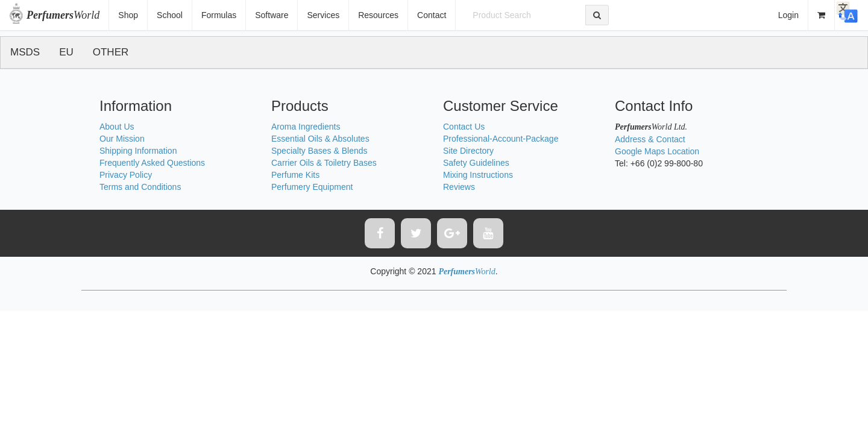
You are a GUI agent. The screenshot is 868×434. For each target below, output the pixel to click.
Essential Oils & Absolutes (320, 139)
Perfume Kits (295, 175)
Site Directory (468, 151)
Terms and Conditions (140, 187)
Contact (432, 15)
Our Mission (122, 139)
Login (788, 15)
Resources (378, 15)
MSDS (25, 52)
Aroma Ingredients (306, 127)
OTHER (111, 52)
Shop (128, 15)
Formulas (219, 15)
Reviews (459, 187)
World (63, 15)
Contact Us (464, 127)
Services (323, 15)
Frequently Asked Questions (152, 163)
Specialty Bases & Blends (319, 151)
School (170, 15)
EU (66, 52)
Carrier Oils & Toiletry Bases (324, 163)
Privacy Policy (126, 175)
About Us (117, 127)
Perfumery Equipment (312, 187)
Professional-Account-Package (501, 139)
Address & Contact (650, 139)
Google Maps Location (657, 151)
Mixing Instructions (478, 175)
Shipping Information (138, 151)
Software (272, 15)
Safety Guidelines (476, 163)
